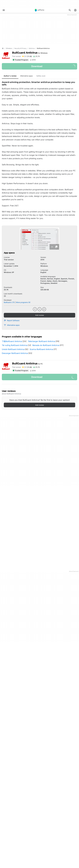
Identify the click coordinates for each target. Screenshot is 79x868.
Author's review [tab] (10, 76)
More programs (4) (23, 302)
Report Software (12, 321)
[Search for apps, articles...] (70, 10)
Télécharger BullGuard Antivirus (42, 341)
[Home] (3, 48)
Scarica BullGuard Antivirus (41, 349)
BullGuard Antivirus (30, 53)
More (39, 545)
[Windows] (9, 48)
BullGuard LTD (9, 302)
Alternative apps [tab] (26, 76)
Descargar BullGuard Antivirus (15, 353)
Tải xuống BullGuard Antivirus (15, 345)
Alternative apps (12, 325)
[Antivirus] (32, 48)
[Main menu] (4, 10)
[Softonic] (39, 10)
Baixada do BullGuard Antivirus (46, 345)
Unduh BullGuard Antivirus (13, 349)
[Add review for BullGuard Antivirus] (27, 56)
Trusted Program (20, 60)
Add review (40, 315)
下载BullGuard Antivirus (12, 341)
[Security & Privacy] (20, 48)
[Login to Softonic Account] (75, 10)
